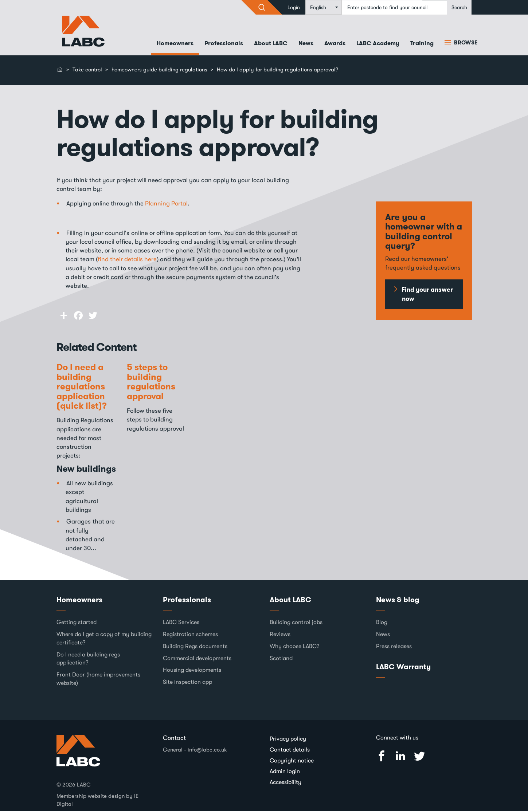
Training (422, 44)
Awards (335, 44)
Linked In (400, 757)
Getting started (77, 623)
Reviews (280, 635)
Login (294, 7)
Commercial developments (197, 659)
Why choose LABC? (295, 647)
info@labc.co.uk (207, 750)
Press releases (394, 647)
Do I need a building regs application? (88, 659)
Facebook (382, 757)
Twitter (419, 757)
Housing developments (192, 671)
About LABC (271, 44)
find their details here (127, 260)
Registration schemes (190, 635)
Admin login (285, 772)
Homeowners (175, 44)
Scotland (281, 659)
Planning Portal (166, 204)
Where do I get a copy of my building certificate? (104, 639)
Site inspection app (187, 683)
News (306, 44)
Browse (465, 43)
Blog (382, 623)
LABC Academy (378, 44)
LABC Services (181, 623)
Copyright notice (292, 761)
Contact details (290, 750)
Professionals (224, 44)
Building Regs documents (195, 647)
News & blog (398, 600)
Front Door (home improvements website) (98, 680)
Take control (87, 70)
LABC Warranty (403, 667)
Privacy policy (288, 740)
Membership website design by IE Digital (97, 801)
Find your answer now (427, 295)
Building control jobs (296, 623)
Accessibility (285, 783)
